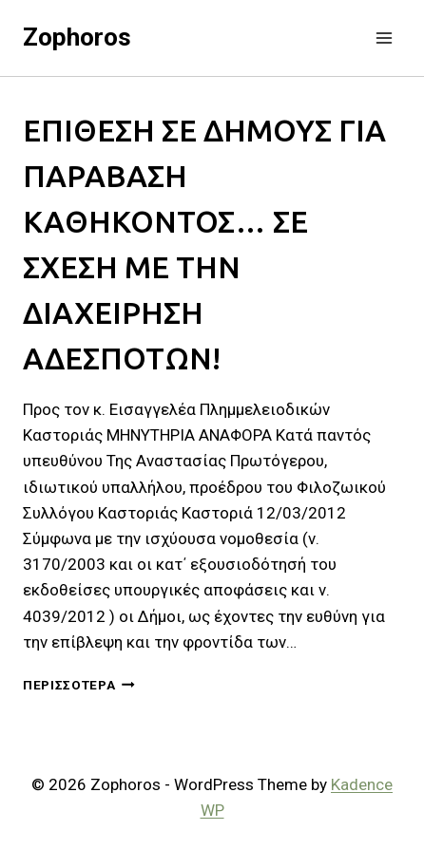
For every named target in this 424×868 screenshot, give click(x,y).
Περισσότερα (79, 685)
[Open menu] (384, 38)
